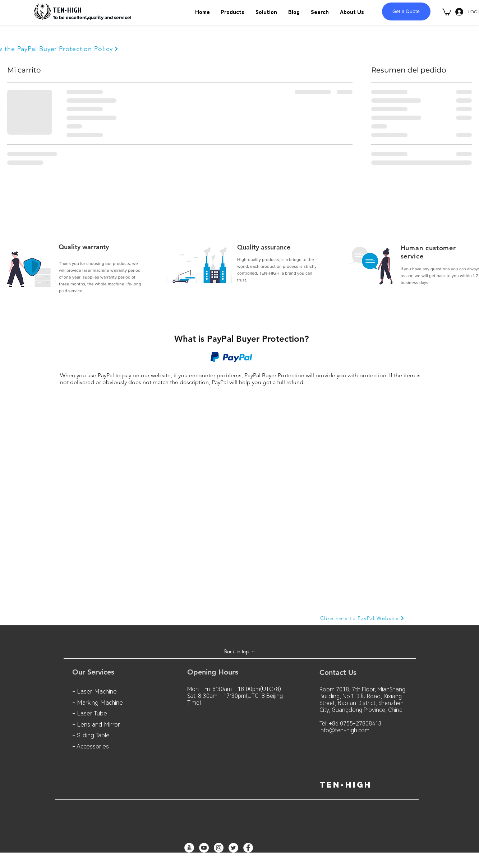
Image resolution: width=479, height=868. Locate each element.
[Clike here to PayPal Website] (363, 618)
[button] (446, 12)
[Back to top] (240, 652)
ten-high (346, 785)
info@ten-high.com (344, 730)
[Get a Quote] (406, 11)
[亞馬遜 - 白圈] (189, 848)
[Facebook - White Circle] (248, 848)
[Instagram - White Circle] (219, 848)
